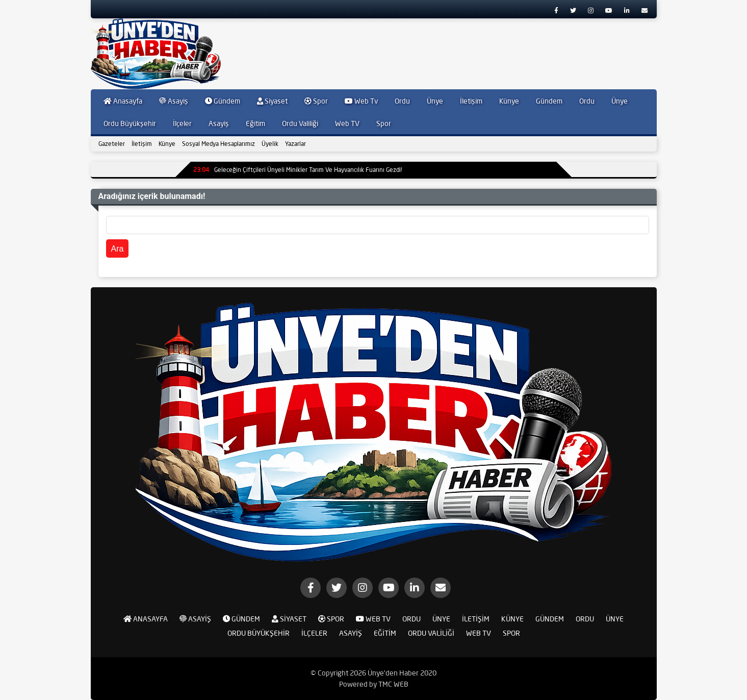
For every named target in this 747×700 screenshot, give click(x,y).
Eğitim (255, 123)
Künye (509, 101)
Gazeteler (112, 144)
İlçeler (182, 123)
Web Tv (361, 101)
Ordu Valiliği (300, 123)
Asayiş (174, 101)
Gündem (223, 101)
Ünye (435, 101)
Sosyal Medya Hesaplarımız (218, 144)
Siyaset (272, 101)
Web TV (347, 123)
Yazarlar (295, 144)
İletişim (471, 101)
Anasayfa (123, 101)
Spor (316, 101)
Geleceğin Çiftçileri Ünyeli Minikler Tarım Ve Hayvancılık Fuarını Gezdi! (298, 170)
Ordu (402, 101)
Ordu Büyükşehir (130, 123)
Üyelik (270, 144)
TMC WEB (393, 684)
